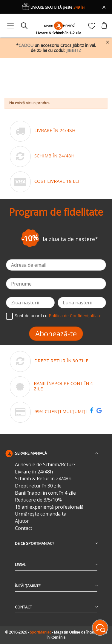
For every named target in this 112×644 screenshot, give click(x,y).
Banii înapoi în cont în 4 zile (45, 493)
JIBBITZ (74, 50)
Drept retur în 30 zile (38, 486)
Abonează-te (56, 333)
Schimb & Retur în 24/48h (43, 479)
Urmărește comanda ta (41, 514)
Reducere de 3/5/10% (38, 500)
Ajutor (22, 521)
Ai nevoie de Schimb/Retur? (45, 465)
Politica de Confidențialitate (75, 316)
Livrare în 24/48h (34, 472)
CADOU (26, 45)
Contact (24, 528)
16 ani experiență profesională (49, 507)
